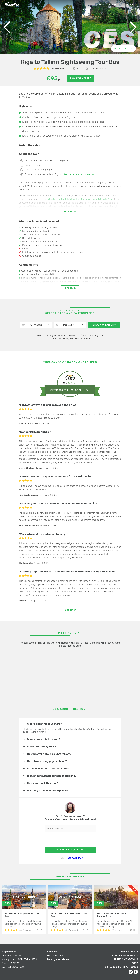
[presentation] (70, 840)
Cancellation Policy (125, 956)
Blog (130, 5)
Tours (98, 5)
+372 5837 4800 (75, 858)
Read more (70, 212)
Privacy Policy (129, 952)
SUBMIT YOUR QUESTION (70, 850)
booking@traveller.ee (58, 959)
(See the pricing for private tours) (79, 174)
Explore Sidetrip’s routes (121, 967)
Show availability (80, 78)
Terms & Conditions (126, 959)
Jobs (135, 963)
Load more (70, 610)
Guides (112, 5)
